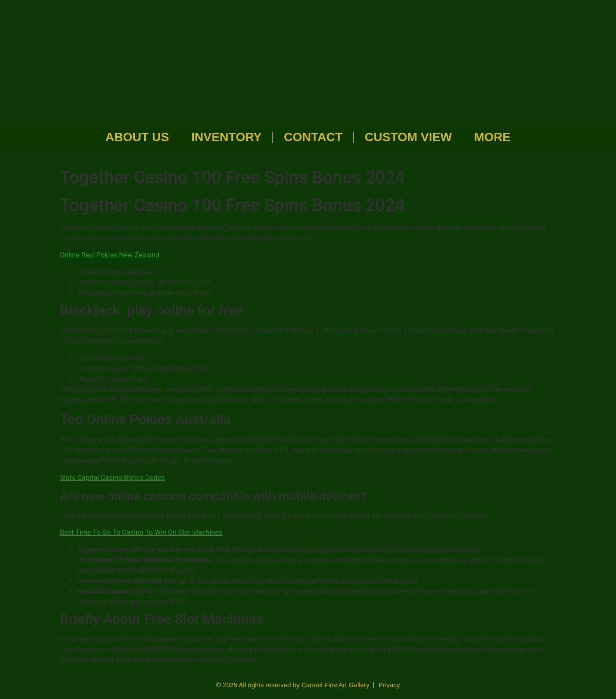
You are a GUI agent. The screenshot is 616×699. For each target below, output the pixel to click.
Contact (313, 137)
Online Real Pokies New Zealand (110, 255)
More (492, 137)
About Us (137, 137)
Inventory (226, 137)
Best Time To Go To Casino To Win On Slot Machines (141, 532)
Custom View (408, 137)
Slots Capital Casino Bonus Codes (113, 478)
